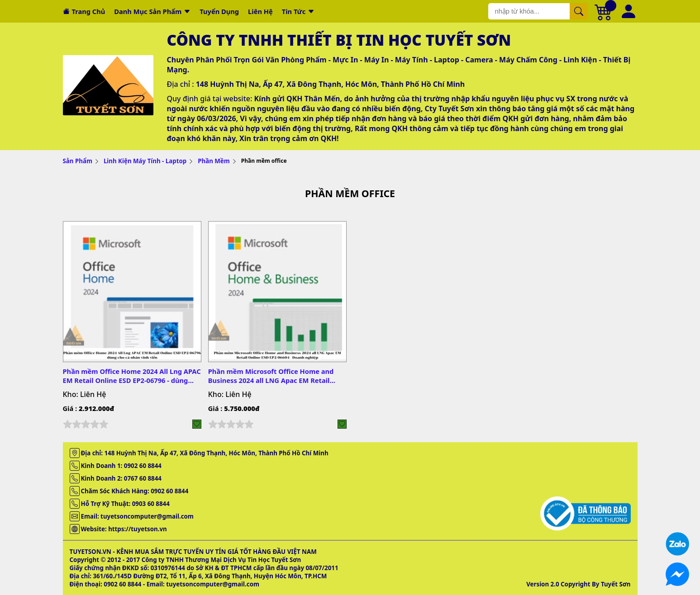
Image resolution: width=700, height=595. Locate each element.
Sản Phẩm (78, 161)
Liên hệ (260, 11)
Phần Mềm (214, 161)
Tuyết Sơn (616, 584)
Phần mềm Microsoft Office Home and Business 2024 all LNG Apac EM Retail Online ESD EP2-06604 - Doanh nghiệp (271, 376)
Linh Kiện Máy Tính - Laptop (145, 161)
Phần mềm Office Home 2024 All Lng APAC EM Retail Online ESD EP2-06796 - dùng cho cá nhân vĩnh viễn (132, 376)
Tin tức (294, 11)
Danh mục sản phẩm (148, 11)
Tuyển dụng (219, 11)
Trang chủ (89, 11)
